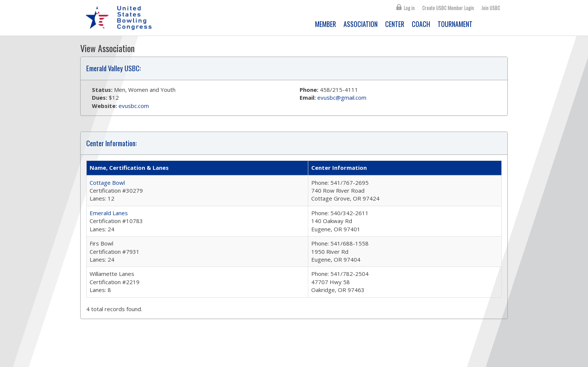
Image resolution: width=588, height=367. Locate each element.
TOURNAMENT (455, 24)
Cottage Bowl (107, 183)
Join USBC (491, 8)
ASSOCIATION (361, 24)
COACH (421, 24)
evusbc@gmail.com (342, 97)
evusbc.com (134, 106)
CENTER (395, 24)
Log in (409, 8)
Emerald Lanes (109, 213)
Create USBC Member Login (448, 8)
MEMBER (325, 24)
